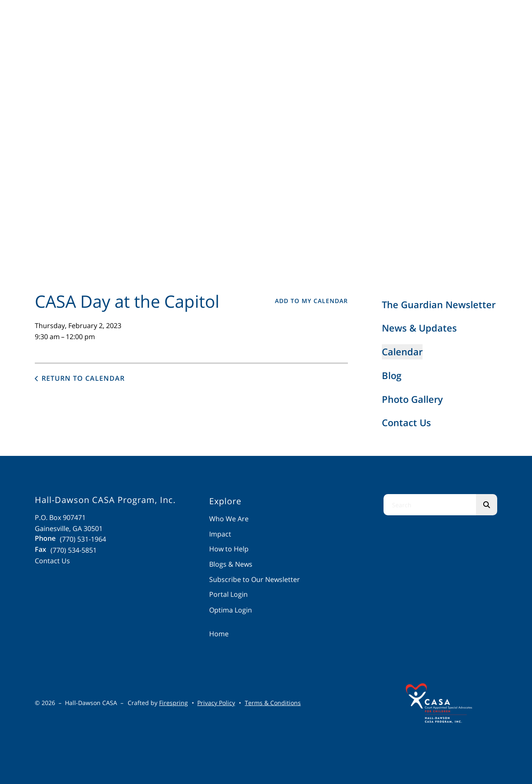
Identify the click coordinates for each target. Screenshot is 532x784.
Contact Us (406, 422)
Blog (392, 375)
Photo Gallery (412, 399)
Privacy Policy (216, 703)
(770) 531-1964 (83, 539)
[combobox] (430, 505)
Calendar (402, 351)
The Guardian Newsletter (439, 304)
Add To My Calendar (311, 301)
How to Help (229, 549)
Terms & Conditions (273, 703)
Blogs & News (231, 564)
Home (219, 634)
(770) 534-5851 (74, 550)
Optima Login (231, 610)
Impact (220, 534)
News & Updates (419, 328)
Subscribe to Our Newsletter (255, 579)
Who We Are (229, 519)
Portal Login (228, 594)
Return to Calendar (83, 378)
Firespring (174, 703)
